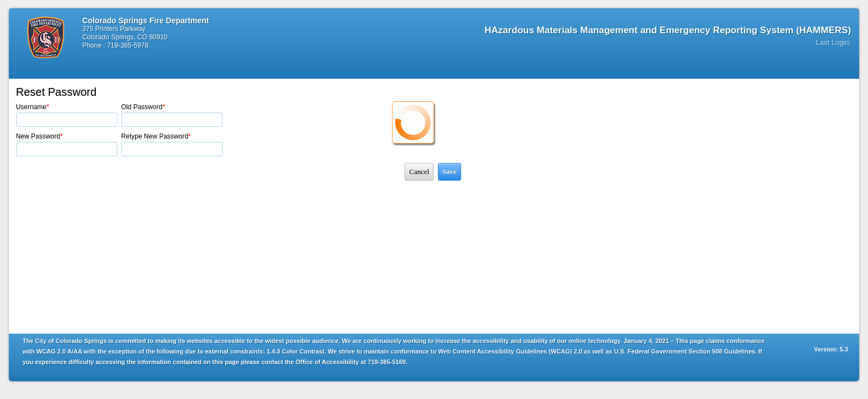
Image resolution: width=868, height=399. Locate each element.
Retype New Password (156, 136)
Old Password (143, 107)
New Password (40, 136)
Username (33, 107)
